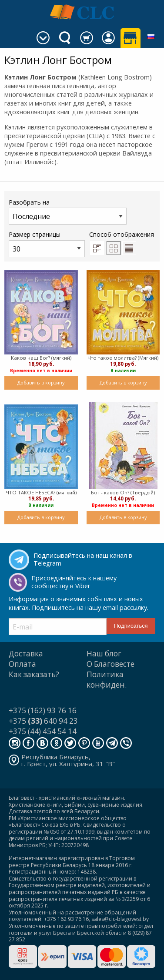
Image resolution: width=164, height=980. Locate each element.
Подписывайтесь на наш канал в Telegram (83, 560)
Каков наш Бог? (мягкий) (41, 358)
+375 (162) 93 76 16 (43, 710)
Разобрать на (68, 211)
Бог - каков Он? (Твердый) (123, 492)
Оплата (22, 664)
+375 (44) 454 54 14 (43, 731)
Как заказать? (34, 674)
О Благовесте (110, 664)
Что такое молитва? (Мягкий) (123, 358)
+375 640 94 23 (43, 721)
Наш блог (104, 654)
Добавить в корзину (41, 382)
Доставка (26, 654)
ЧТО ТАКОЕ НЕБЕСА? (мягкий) (41, 492)
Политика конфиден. (107, 680)
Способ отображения (122, 242)
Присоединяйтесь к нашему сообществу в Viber (74, 582)
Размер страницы (47, 243)
